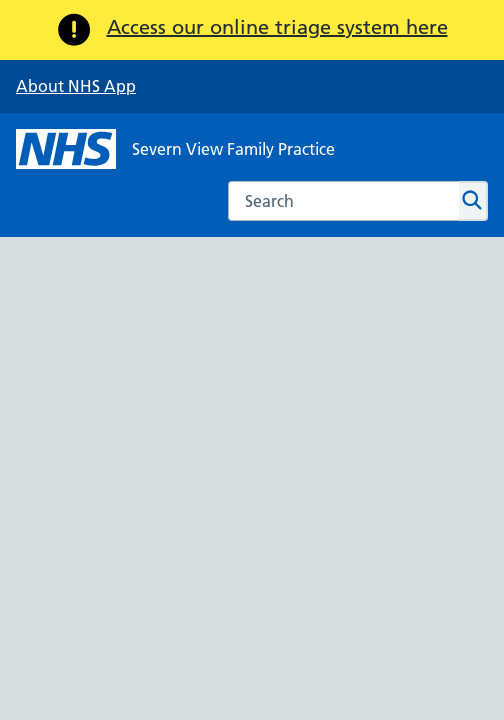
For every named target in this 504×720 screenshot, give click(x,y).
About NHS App (76, 86)
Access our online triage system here (277, 27)
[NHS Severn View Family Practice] (175, 149)
